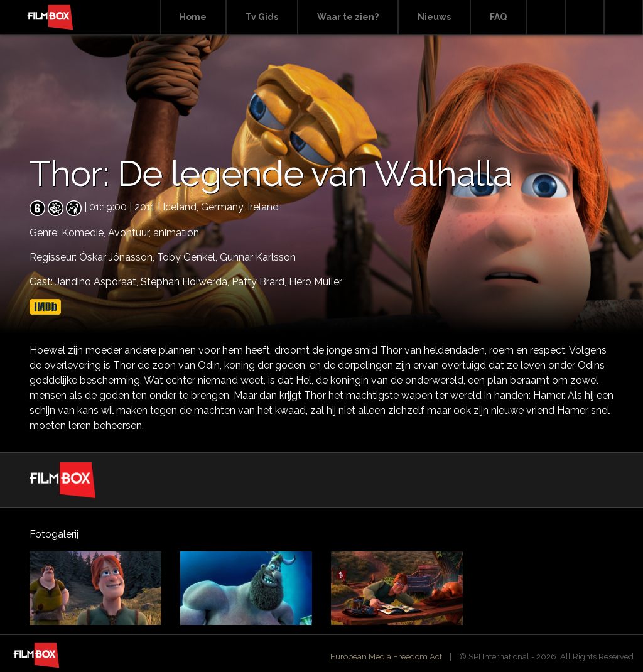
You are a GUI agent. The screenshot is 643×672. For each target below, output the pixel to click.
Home (193, 17)
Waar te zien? (348, 17)
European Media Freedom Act (386, 657)
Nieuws (434, 17)
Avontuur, (131, 233)
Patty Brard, (260, 282)
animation (176, 233)
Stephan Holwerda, (186, 282)
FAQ (498, 17)
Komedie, (85, 233)
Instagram (624, 17)
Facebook (585, 17)
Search (546, 17)
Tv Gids (262, 17)
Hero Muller (316, 282)
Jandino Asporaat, (98, 282)
